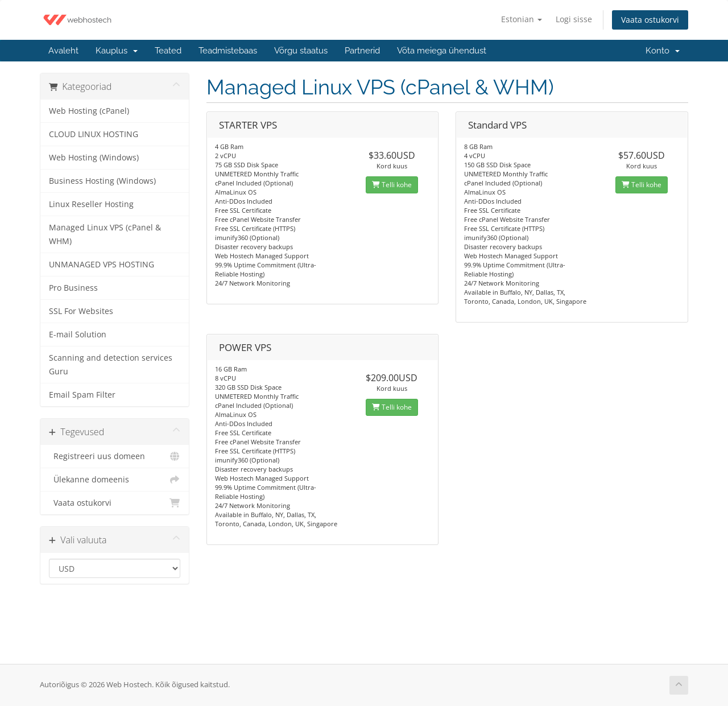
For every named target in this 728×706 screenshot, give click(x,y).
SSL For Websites (81, 311)
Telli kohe (392, 185)
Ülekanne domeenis (115, 480)
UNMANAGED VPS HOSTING (102, 265)
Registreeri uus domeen (115, 456)
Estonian (522, 19)
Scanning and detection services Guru (111, 365)
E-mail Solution (78, 335)
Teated (168, 51)
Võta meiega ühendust (442, 51)
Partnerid (362, 51)
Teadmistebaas (228, 51)
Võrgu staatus (301, 51)
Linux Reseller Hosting (91, 204)
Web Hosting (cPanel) (89, 111)
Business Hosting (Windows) (102, 181)
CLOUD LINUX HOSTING (94, 134)
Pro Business (73, 288)
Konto (663, 51)
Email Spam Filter (82, 395)
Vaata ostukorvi (650, 20)
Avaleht (63, 51)
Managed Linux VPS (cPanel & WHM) (105, 234)
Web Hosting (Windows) (94, 158)
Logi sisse (574, 19)
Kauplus (117, 51)
